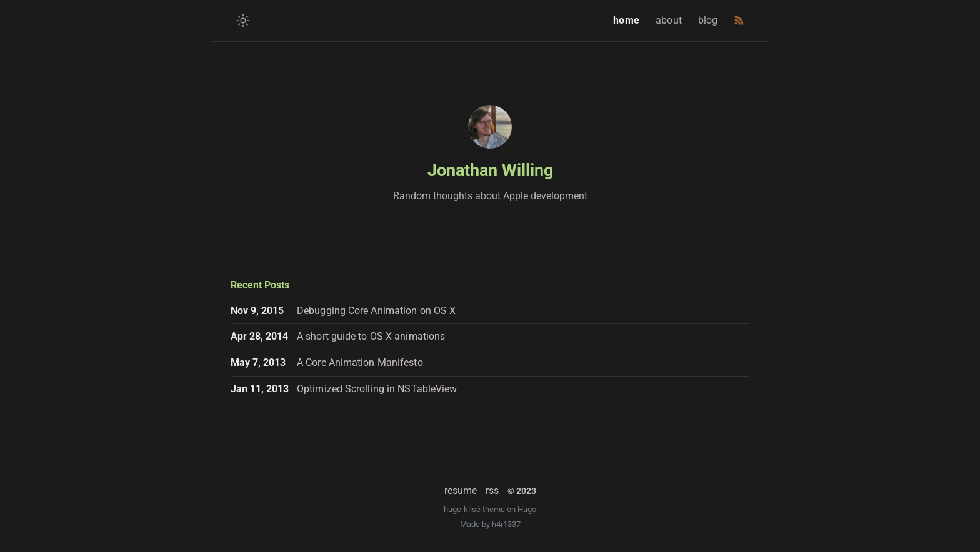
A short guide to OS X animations (371, 336)
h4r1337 (506, 524)
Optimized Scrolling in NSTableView (377, 389)
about (670, 20)
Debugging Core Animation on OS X (376, 311)
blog (710, 20)
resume (461, 490)
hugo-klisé (462, 509)
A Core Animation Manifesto (360, 362)
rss (492, 490)
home (628, 20)
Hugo (527, 509)
